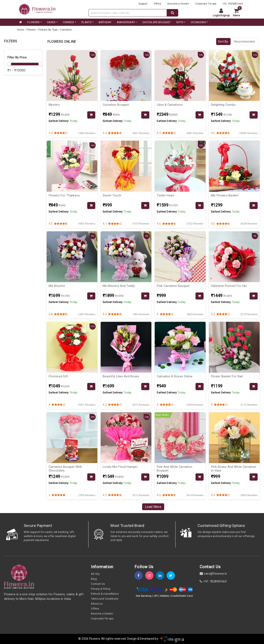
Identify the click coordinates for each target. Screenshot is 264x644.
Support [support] (143, 4)
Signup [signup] (225, 15)
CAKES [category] (51, 22)
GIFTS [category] (180, 22)
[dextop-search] (173, 13)
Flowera (94, 639)
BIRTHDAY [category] (105, 22)
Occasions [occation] (198, 22)
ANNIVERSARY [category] (126, 22)
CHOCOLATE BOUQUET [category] (157, 22)
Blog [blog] (94, 579)
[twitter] (172, 576)
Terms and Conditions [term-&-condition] (105, 599)
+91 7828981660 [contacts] (233, 4)
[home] (20, 22)
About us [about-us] (97, 604)
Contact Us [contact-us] (98, 584)
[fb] (140, 576)
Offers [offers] (157, 4)
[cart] (238, 13)
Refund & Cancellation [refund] (105, 594)
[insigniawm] (172, 639)
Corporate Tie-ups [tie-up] (206, 4)
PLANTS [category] (87, 22)
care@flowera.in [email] (213, 574)
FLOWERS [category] (33, 22)
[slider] (9, 64)
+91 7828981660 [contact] (213, 581)
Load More (153, 507)
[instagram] (151, 576)
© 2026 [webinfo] (84, 639)
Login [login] (216, 15)
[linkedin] (161, 576)
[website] (37, 9)
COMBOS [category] (69, 22)
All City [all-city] (95, 574)
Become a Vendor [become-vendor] (178, 4)
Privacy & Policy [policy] (101, 589)
